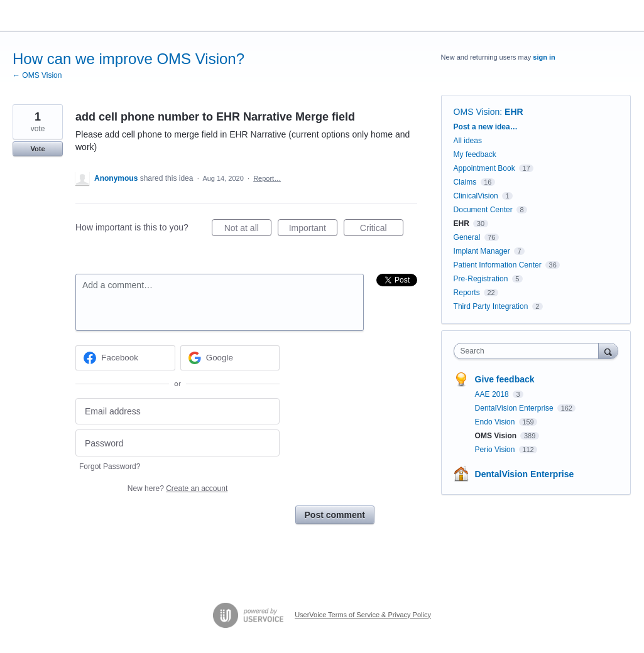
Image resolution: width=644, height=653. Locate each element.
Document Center (483, 210)
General (467, 237)
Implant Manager (482, 251)
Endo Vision (496, 422)
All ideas (468, 141)
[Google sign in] (230, 358)
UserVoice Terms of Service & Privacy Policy (363, 615)
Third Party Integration (491, 306)
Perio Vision (496, 450)
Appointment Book (484, 168)
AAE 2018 (493, 394)
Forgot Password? (110, 467)
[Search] (608, 351)
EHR (514, 112)
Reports (467, 293)
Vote (37, 149)
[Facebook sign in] (125, 358)
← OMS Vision (37, 75)
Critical (382, 230)
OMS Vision (477, 112)
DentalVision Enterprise (516, 408)
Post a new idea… (486, 127)
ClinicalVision (476, 196)
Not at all (248, 230)
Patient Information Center (498, 265)
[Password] (177, 443)
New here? (177, 488)
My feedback (475, 154)
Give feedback (505, 379)
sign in (544, 57)
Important (313, 230)
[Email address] (177, 412)
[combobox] (529, 351)
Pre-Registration (481, 279)
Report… (267, 178)
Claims (465, 182)
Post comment (335, 515)
